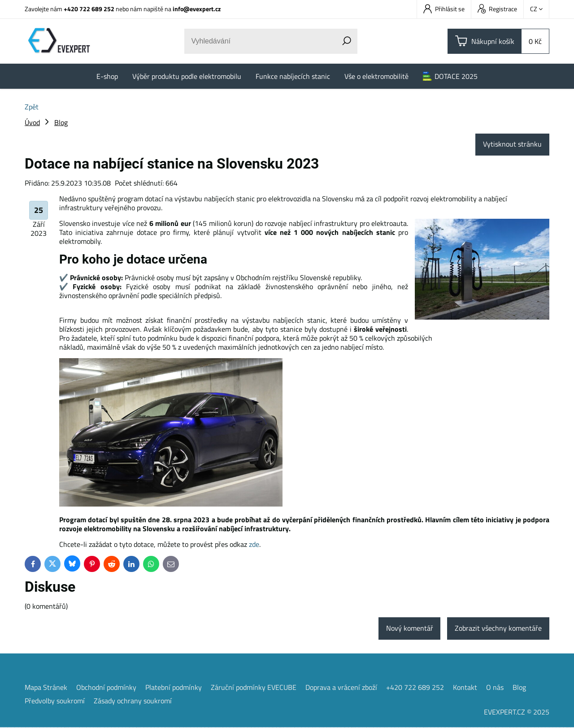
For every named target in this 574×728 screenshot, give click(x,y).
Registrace (497, 9)
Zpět (32, 107)
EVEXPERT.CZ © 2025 (517, 712)
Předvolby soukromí (55, 701)
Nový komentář (409, 629)
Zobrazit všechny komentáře (498, 629)
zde (254, 545)
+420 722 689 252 (89, 9)
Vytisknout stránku (512, 145)
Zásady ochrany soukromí (133, 701)
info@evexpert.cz (197, 9)
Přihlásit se (444, 9)
